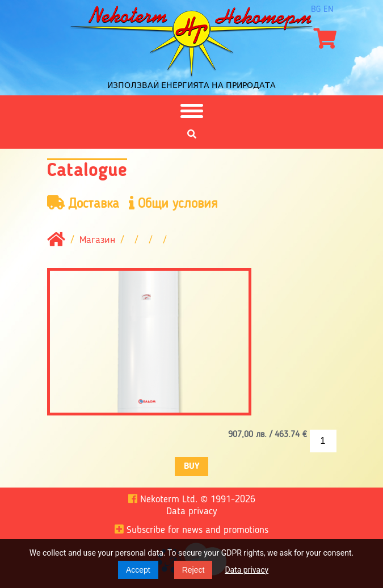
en (329, 10)
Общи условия (173, 203)
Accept (138, 570)
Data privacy (247, 570)
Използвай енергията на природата (191, 85)
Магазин (97, 241)
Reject (193, 570)
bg (316, 10)
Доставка (83, 203)
